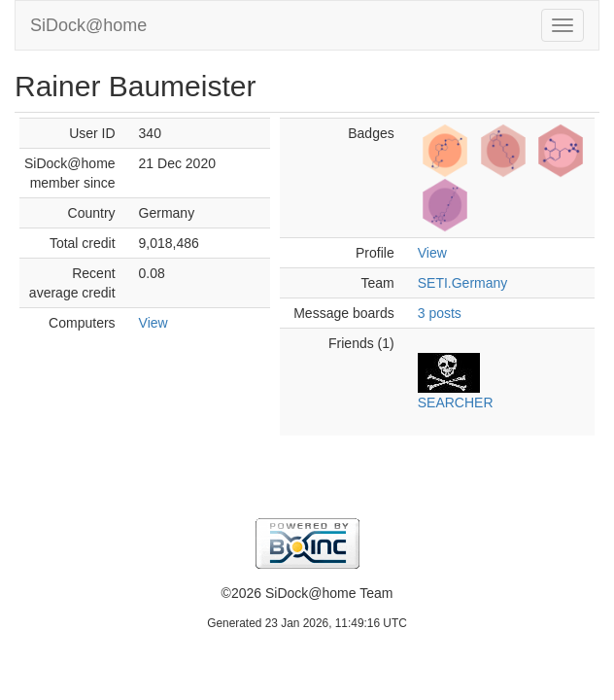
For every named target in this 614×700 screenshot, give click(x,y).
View (153, 323)
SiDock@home (88, 25)
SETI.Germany (463, 283)
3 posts (440, 313)
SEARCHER (456, 402)
